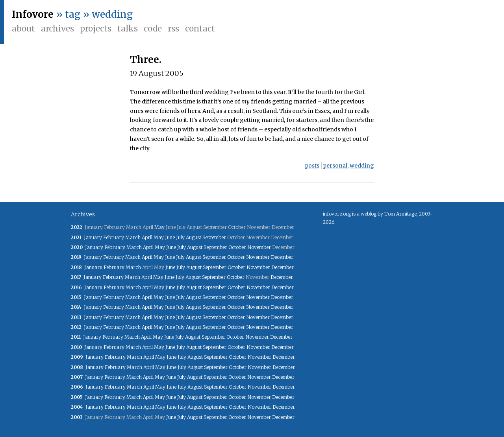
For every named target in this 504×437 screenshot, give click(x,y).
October (237, 247)
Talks (128, 29)
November (259, 247)
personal (335, 166)
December (282, 257)
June (170, 237)
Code (153, 29)
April (147, 237)
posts (312, 166)
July (180, 237)
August (194, 237)
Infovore (33, 14)
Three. (146, 60)
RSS (173, 29)
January (93, 237)
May (159, 227)
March (133, 237)
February (114, 237)
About (23, 29)
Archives (57, 29)
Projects (96, 29)
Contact (200, 29)
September (214, 237)
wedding (362, 166)
